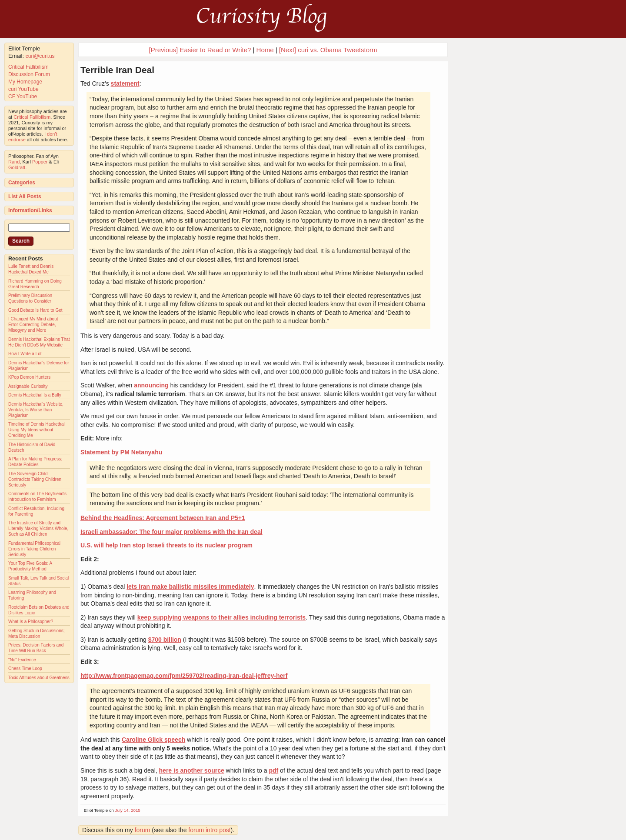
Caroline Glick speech (153, 740)
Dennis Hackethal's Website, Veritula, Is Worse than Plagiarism (36, 410)
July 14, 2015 (128, 810)
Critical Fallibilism (28, 67)
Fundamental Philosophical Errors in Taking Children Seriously (34, 549)
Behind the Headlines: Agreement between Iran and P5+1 (163, 518)
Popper (40, 162)
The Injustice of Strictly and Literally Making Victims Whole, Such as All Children (38, 528)
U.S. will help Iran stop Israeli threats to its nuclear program (166, 545)
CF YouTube (23, 97)
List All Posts (25, 197)
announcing (151, 385)
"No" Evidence (22, 660)
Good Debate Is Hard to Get (35, 310)
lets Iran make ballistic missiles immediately (190, 587)
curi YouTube (23, 89)
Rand (14, 162)
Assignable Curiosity (28, 386)
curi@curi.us (40, 56)
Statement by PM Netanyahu (121, 452)
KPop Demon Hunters (29, 377)
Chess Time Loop (25, 668)
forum (143, 830)
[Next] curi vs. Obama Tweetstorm (328, 50)
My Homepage (25, 82)
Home (265, 50)
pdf (273, 770)
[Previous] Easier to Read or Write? (200, 50)
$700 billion (165, 640)
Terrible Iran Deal (117, 70)
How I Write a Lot (25, 354)
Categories (22, 183)
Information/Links (30, 210)
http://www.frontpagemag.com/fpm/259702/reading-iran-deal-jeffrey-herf (184, 676)
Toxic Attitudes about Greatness (39, 678)
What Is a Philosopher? (31, 622)
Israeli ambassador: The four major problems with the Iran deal (171, 532)
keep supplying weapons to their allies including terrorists (221, 617)
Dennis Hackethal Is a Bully (35, 395)
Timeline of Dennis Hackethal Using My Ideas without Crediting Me (37, 430)
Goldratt (17, 167)
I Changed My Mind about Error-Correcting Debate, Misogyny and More (33, 325)
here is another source (192, 770)
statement (125, 83)
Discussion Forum (29, 74)
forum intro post (209, 830)
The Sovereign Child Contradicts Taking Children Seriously (35, 479)
